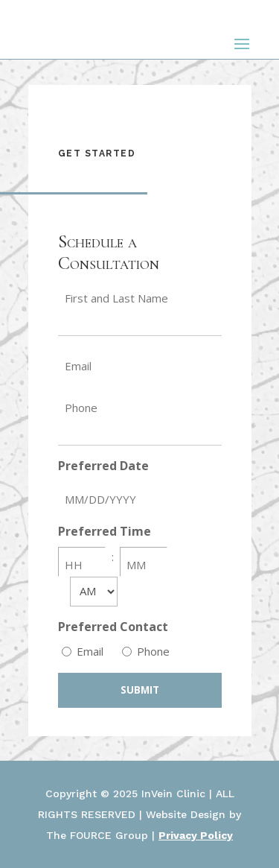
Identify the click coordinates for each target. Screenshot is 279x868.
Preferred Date (103, 466)
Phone (153, 651)
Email (90, 651)
